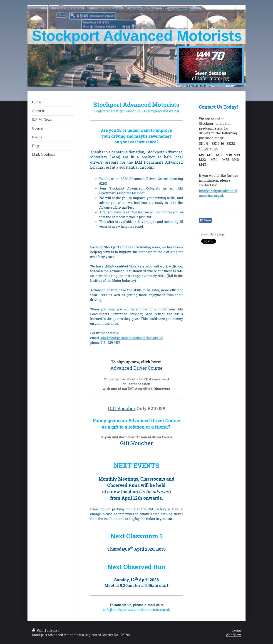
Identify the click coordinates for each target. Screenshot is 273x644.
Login (237, 630)
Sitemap (53, 630)
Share (205, 220)
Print (39, 630)
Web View (233, 635)
